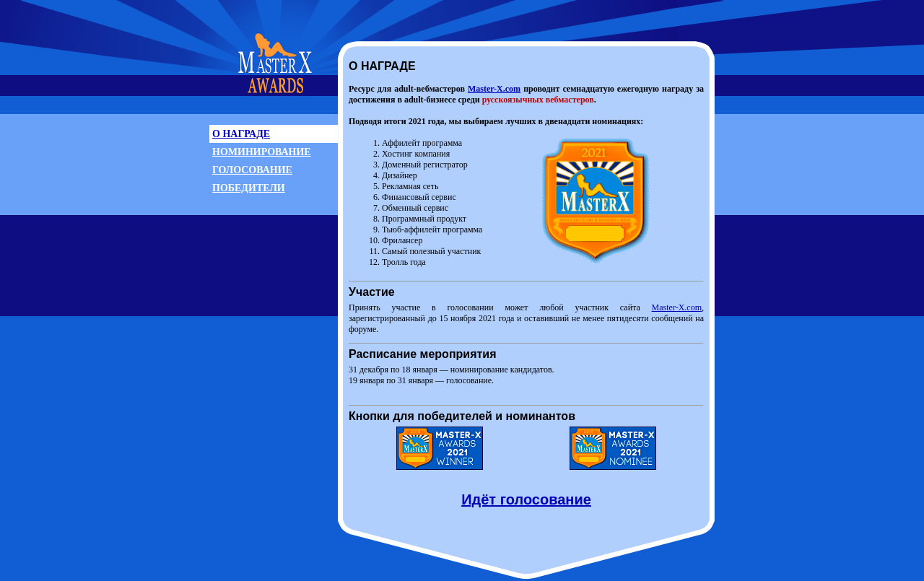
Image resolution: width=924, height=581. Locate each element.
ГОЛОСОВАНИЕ (252, 170)
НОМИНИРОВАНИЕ (262, 152)
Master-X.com (494, 89)
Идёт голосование (526, 499)
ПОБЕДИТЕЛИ (249, 188)
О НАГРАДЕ (241, 134)
